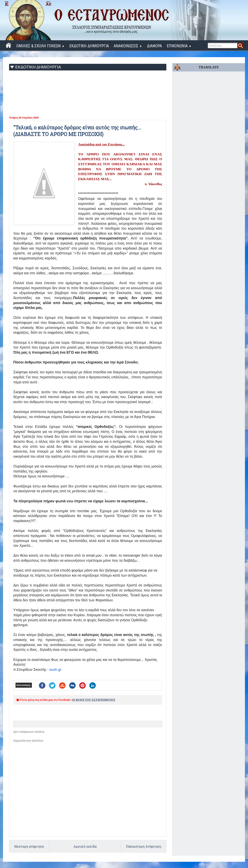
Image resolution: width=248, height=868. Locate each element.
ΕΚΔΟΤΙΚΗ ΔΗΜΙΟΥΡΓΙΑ (89, 46)
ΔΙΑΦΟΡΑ (154, 46)
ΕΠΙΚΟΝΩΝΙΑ (179, 46)
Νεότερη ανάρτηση (29, 846)
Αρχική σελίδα (85, 846)
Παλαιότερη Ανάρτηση (144, 846)
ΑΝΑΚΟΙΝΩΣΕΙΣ (128, 46)
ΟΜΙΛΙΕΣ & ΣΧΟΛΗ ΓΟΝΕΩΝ (40, 46)
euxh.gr (56, 670)
